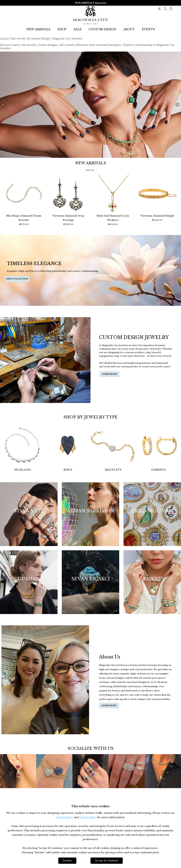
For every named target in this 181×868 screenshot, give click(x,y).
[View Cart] (171, 9)
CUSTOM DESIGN (102, 29)
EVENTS (148, 29)
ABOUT (129, 29)
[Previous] (4, 105)
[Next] (177, 105)
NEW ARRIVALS (38, 29)
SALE (77, 29)
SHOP (62, 29)
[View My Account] (160, 9)
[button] (165, 9)
